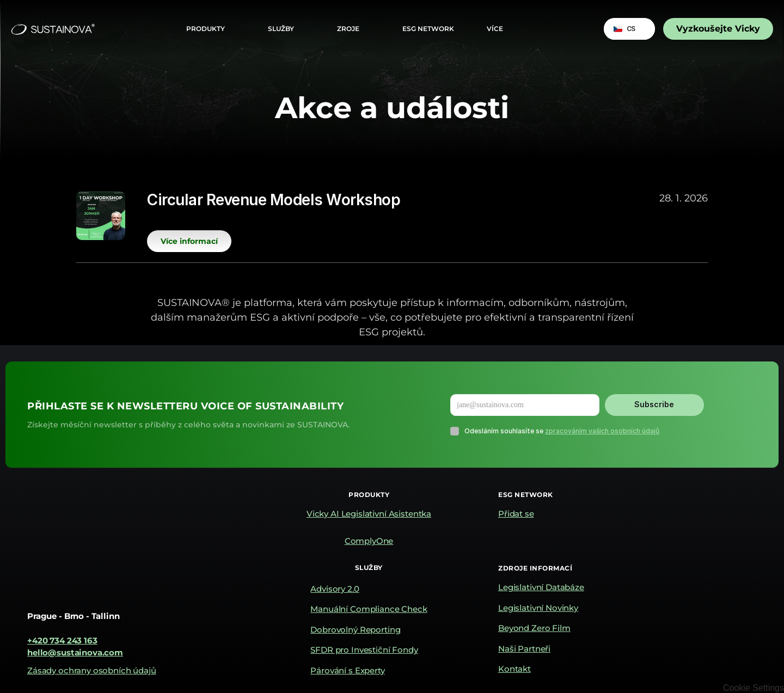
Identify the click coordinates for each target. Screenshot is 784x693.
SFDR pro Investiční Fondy (364, 650)
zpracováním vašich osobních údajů (602, 431)
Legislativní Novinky (538, 608)
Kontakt (514, 669)
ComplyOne (369, 541)
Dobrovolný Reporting (355, 630)
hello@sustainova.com (75, 652)
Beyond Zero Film (534, 628)
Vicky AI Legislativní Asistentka (369, 514)
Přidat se (516, 514)
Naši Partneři (524, 649)
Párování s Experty (347, 670)
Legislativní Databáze (541, 587)
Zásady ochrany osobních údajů (92, 670)
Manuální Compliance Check (369, 609)
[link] (718, 29)
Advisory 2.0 (335, 589)
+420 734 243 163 (62, 640)
